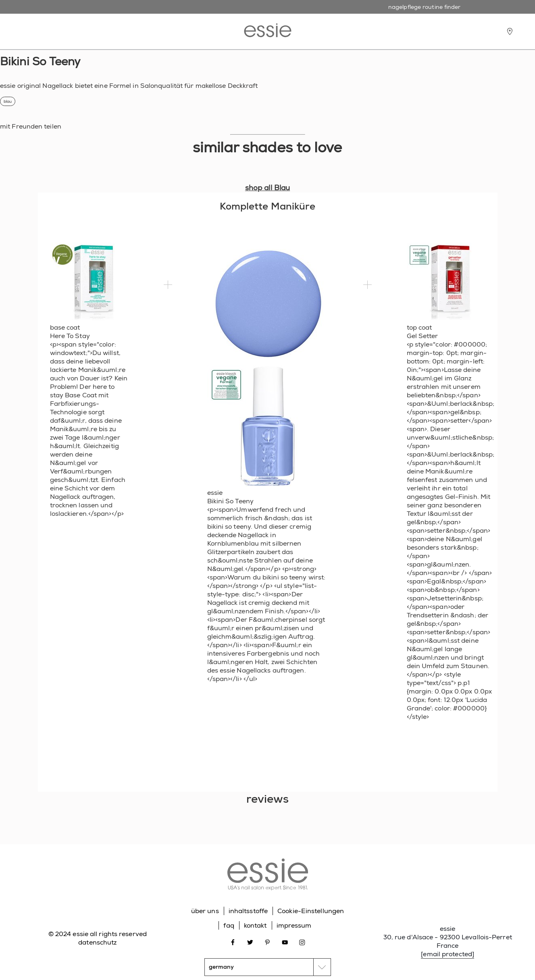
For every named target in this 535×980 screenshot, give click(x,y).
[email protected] (448, 954)
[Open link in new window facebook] (233, 942)
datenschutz (97, 942)
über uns (205, 911)
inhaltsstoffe (248, 911)
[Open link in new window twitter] (250, 942)
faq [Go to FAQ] (229, 925)
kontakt (255, 925)
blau (8, 101)
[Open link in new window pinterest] (267, 942)
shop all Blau (267, 188)
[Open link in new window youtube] (285, 942)
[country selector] (268, 967)
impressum (294, 925)
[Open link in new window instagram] (302, 942)
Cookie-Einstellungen (311, 911)
